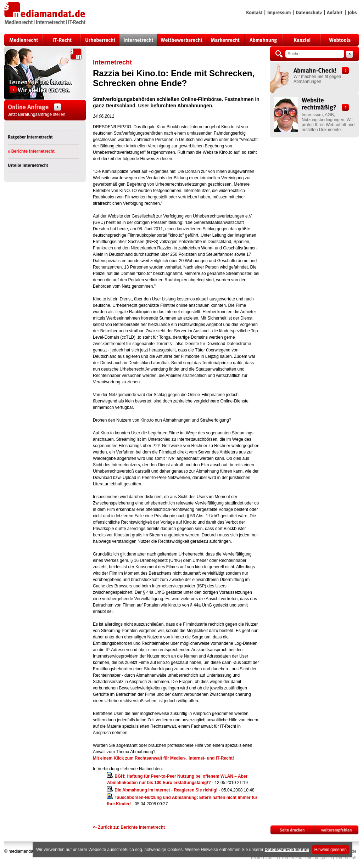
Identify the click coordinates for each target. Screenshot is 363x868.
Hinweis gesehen (331, 850)
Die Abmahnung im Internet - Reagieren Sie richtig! (166, 790)
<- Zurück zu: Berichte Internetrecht (129, 827)
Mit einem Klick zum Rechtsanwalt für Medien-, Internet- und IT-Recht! (163, 758)
